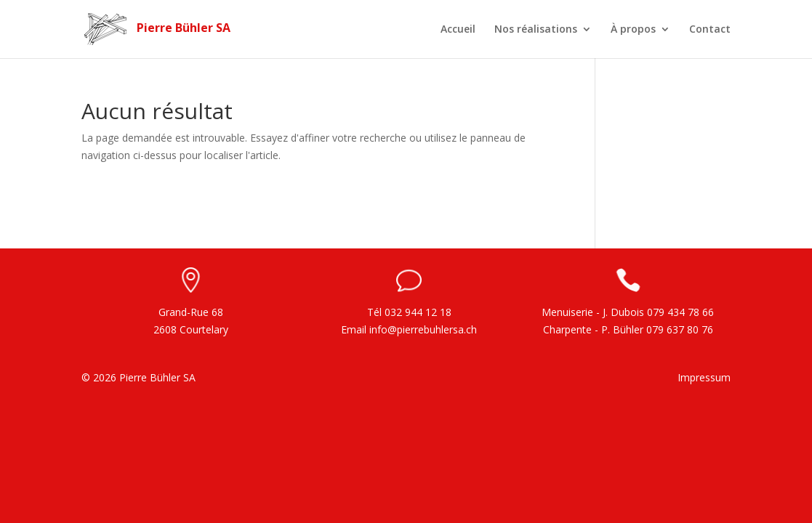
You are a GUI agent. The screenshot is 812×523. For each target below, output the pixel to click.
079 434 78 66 (680, 312)
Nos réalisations (536, 30)
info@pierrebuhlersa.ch (423, 329)
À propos (633, 30)
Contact (710, 30)
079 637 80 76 (680, 329)
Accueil (458, 30)
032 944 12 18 (418, 312)
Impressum (704, 377)
